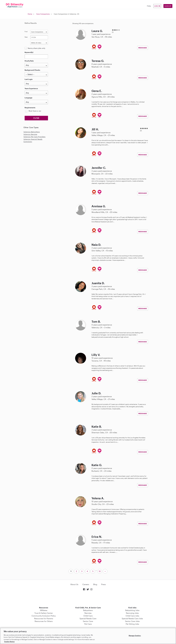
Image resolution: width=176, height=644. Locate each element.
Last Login (29, 79)
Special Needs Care (88, 618)
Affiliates (44, 610)
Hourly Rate (29, 61)
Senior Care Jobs (132, 621)
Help (149, 6)
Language (28, 98)
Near (26, 37)
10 (100, 571)
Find (26, 32)
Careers (86, 584)
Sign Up (168, 6)
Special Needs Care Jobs (132, 618)
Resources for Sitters (44, 621)
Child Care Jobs (132, 616)
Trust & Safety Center (44, 613)
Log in (157, 6)
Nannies (88, 613)
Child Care (88, 616)
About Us (74, 584)
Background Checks (32, 70)
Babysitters (88, 610)
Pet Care (88, 624)
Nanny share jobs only (36, 48)
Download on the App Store (88, 599)
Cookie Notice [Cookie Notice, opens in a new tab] (9, 642)
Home (30, 14)
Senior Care (88, 621)
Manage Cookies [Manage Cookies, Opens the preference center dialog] (135, 636)
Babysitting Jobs (132, 610)
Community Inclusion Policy (44, 616)
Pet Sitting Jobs (132, 624)
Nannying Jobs (132, 613)
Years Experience (31, 88)
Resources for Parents (44, 618)
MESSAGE (143, 48)
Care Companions (43, 14)
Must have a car (35, 111)
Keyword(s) (29, 52)
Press (104, 584)
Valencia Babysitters (32, 132)
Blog (95, 584)
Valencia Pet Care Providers (34, 137)
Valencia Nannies (30, 134)
